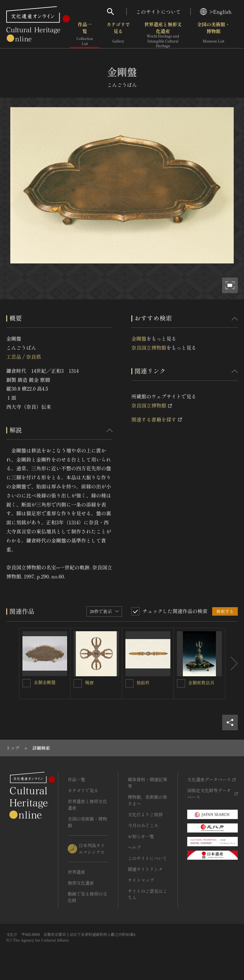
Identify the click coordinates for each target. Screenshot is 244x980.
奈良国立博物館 (149, 347)
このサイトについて (159, 12)
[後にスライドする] (232, 663)
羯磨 (89, 682)
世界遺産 (76, 872)
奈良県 (33, 357)
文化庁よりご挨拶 (145, 814)
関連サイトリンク (145, 869)
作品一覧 (85, 34)
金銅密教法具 (201, 682)
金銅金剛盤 (45, 682)
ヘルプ (134, 847)
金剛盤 (139, 338)
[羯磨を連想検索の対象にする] (78, 683)
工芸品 (14, 357)
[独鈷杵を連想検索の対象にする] (129, 683)
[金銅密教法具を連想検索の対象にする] (181, 683)
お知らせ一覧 (141, 836)
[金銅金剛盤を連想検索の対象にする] (27, 683)
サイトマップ (141, 880)
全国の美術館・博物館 (214, 34)
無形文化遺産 (81, 883)
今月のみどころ (143, 825)
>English (216, 12)
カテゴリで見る (118, 34)
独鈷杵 (143, 682)
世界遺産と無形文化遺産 (163, 35)
